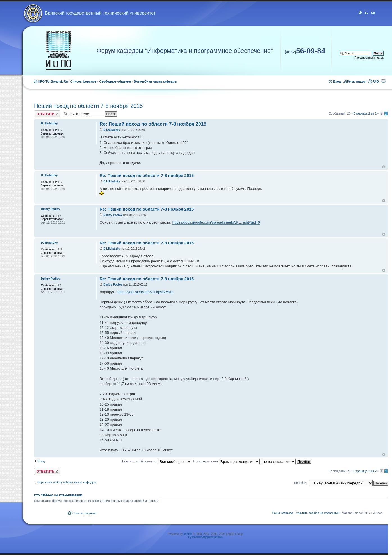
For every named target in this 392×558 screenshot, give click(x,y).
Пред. (41, 461)
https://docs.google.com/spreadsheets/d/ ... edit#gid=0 (216, 222)
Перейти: (301, 483)
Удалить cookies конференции (318, 513)
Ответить (47, 114)
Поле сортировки (227, 461)
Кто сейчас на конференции (58, 495)
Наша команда (282, 513)
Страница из (365, 113)
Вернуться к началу (384, 167)
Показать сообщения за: (157, 461)
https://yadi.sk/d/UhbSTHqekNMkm (145, 292)
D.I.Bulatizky (112, 130)
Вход (337, 81)
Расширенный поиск (369, 58)
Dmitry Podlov (113, 215)
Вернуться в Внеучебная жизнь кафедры (67, 482)
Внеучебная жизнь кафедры (155, 81)
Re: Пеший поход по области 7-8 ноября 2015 (153, 124)
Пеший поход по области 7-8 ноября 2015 (88, 106)
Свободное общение (115, 81)
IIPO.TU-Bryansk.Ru (53, 81)
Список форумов (84, 81)
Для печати (383, 80)
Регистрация (357, 81)
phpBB (188, 534)
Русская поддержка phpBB (205, 537)
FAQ (376, 81)
